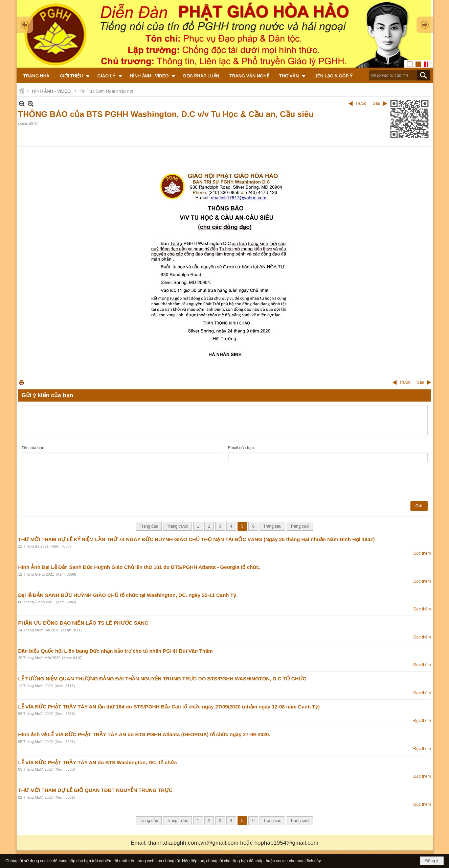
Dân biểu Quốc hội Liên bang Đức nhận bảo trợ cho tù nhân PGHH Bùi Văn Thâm (116, 651)
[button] (74, 75)
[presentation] (73, 482)
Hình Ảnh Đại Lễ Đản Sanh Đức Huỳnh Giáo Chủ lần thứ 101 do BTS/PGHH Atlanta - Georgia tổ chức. (139, 567)
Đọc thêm (422, 553)
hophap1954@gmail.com (286, 843)
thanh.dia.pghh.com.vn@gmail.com (193, 843)
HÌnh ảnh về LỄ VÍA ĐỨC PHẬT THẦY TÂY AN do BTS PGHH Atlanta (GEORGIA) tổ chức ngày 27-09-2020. (144, 734)
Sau (376, 103)
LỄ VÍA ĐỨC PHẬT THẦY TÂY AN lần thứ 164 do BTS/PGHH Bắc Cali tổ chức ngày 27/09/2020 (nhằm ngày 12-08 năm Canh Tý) (169, 707)
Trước (361, 103)
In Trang (22, 382)
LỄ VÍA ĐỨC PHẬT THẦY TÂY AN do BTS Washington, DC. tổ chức (98, 762)
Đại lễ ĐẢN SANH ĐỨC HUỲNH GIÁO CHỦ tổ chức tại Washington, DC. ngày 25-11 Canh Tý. (128, 595)
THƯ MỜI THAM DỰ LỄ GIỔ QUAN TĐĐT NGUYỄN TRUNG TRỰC (95, 790)
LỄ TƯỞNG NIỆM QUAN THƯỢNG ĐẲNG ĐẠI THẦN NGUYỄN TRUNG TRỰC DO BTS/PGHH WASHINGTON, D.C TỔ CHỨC (162, 679)
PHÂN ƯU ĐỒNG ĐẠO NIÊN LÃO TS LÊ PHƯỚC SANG (84, 623)
